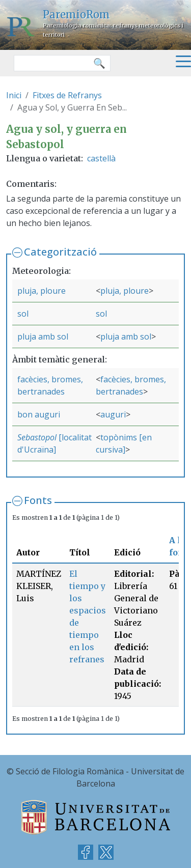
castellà (101, 158)
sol (23, 314)
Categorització (60, 252)
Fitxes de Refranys (67, 95)
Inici (14, 95)
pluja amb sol (43, 337)
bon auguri (39, 414)
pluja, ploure (42, 291)
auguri (113, 414)
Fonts (38, 500)
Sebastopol (37, 437)
